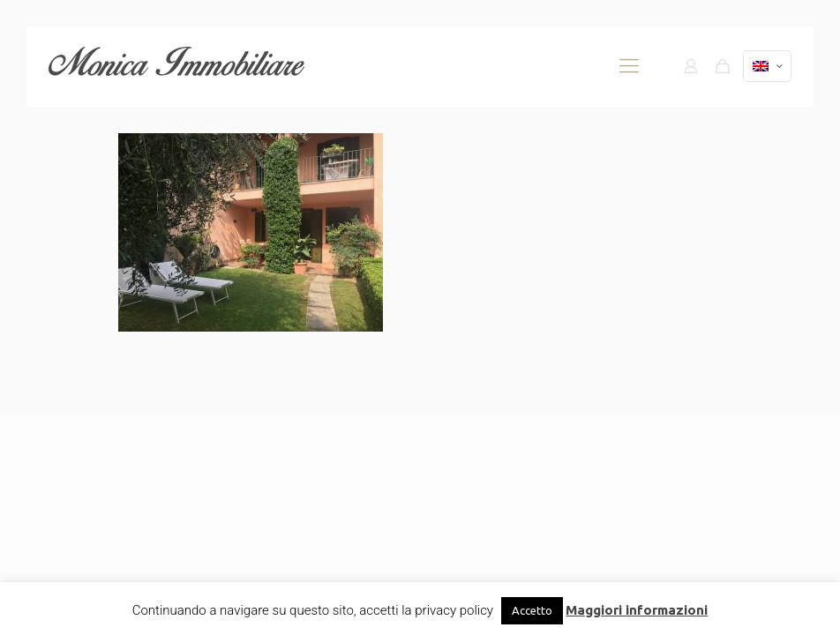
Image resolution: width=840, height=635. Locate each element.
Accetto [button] (532, 610)
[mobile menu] (629, 66)
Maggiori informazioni (637, 610)
